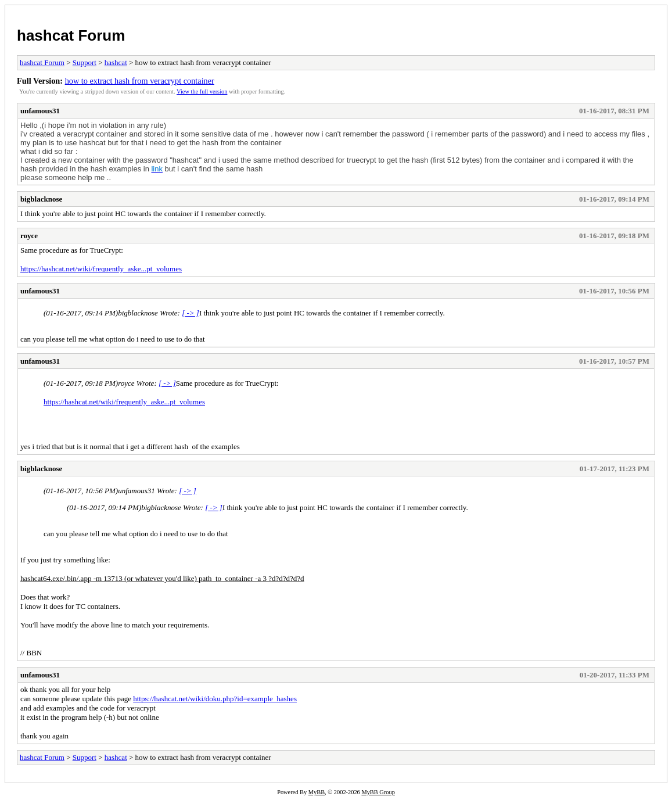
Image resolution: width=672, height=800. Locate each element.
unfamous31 (40, 111)
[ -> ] (191, 313)
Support (85, 62)
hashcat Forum (71, 35)
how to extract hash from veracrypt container (140, 81)
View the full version (202, 92)
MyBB (317, 792)
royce (29, 236)
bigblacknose (41, 199)
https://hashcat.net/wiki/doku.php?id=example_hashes (215, 699)
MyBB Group (378, 792)
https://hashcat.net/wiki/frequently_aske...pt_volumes (101, 269)
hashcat (116, 62)
